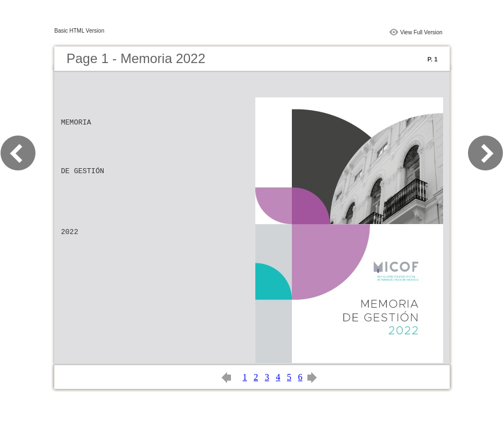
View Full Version (421, 32)
